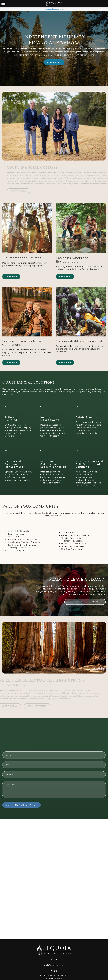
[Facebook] (52, 959)
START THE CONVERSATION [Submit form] (21, 805)
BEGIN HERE (54, 62)
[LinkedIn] (56, 959)
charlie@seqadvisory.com (54, 965)
